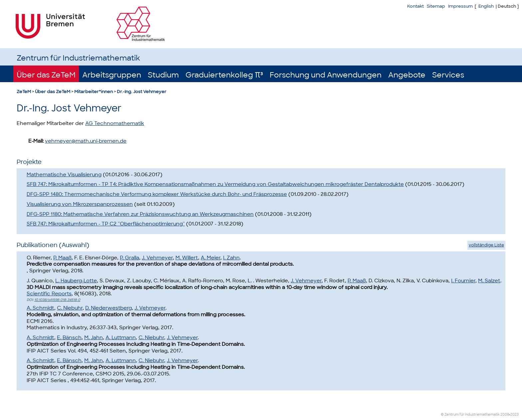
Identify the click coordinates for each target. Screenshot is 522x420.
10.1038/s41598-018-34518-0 (57, 300)
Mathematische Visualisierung (64, 175)
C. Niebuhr (70, 308)
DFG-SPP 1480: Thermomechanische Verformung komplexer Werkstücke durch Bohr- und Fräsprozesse (157, 194)
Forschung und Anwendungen (326, 75)
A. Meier (211, 258)
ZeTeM (24, 92)
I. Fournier (463, 281)
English (486, 6)
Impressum (460, 6)
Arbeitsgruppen (112, 75)
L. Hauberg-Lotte (76, 281)
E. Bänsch (69, 338)
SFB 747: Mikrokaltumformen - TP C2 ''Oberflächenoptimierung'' (106, 224)
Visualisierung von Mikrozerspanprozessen (80, 204)
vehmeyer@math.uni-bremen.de (86, 141)
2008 (505, 415)
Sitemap (436, 6)
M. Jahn (94, 338)
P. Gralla (130, 258)
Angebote (407, 75)
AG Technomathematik (115, 123)
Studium (163, 75)
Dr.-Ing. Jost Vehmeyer (142, 92)
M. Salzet (489, 281)
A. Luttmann (121, 338)
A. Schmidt (40, 308)
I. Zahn (231, 258)
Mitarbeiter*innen (94, 92)
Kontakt (415, 6)
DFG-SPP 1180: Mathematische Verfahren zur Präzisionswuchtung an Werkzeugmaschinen (140, 214)
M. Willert (187, 258)
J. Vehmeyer (157, 258)
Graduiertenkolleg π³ (224, 75)
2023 (515, 415)
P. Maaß (62, 258)
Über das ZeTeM (46, 75)
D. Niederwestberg (109, 308)
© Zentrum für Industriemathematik (470, 415)
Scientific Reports (49, 294)
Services (448, 75)
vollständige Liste (486, 245)
